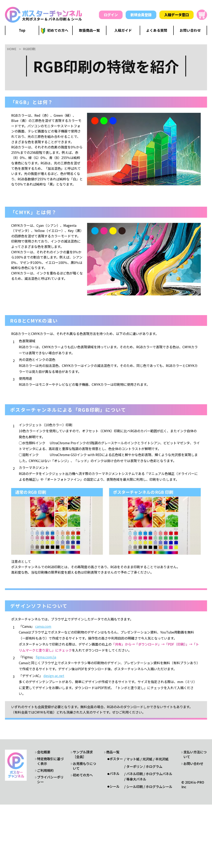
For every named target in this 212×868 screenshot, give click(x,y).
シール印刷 (135, 850)
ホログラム (154, 830)
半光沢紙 (162, 822)
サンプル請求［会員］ (83, 818)
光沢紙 (147, 822)
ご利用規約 (45, 834)
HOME (12, 112)
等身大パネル (136, 843)
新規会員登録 (141, 15)
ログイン (111, 15)
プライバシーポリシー (50, 843)
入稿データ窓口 (176, 15)
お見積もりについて (84, 829)
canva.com (43, 690)
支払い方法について (195, 818)
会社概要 (44, 815)
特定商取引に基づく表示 (50, 825)
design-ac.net (54, 739)
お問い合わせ (193, 827)
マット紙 (133, 822)
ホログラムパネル (159, 837)
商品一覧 (113, 815)
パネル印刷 (135, 837)
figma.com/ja (46, 720)
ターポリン (135, 830)
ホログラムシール (159, 850)
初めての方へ (83, 838)
